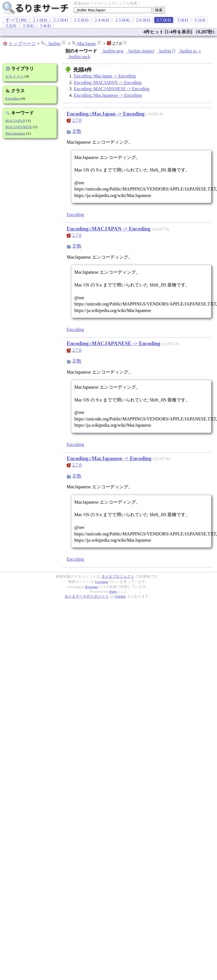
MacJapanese (15, 133)
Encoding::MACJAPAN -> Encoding (108, 82)
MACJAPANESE (19, 127)
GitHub (120, 596)
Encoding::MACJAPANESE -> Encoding (112, 89)
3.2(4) (11, 26)
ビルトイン (15, 76)
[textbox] (113, 10)
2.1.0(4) (40, 20)
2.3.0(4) (81, 20)
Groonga (101, 582)
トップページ (22, 44)
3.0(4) (183, 20)
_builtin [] (166, 51)
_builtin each (78, 57)
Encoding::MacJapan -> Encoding (105, 76)
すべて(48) (16, 20)
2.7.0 (77, 120)
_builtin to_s (189, 51)
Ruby (113, 591)
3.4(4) (45, 26)
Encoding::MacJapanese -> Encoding (108, 95)
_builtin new (112, 51)
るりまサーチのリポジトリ (87, 596)
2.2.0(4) (61, 20)
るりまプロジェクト (118, 576)
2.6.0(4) (143, 20)
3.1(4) (200, 20)
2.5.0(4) (122, 20)
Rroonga (92, 587)
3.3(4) (28, 26)
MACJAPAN (15, 121)
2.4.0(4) (102, 20)
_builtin (53, 44)
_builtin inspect (140, 51)
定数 (77, 131)
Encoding (13, 98)
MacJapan (87, 44)
